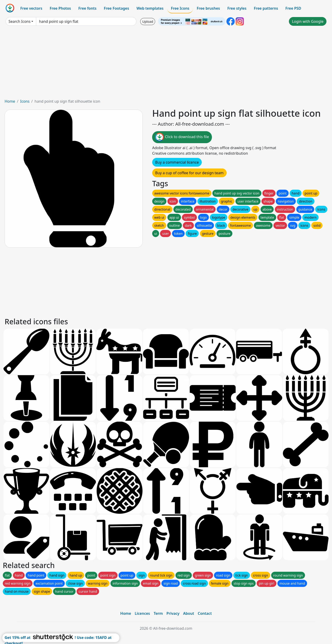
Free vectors (31, 8)
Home (10, 101)
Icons (25, 101)
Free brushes (208, 8)
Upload (148, 22)
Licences (142, 613)
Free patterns (266, 8)
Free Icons (180, 8)
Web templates (150, 8)
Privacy (173, 613)
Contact (205, 613)
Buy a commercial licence (177, 162)
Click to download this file (182, 137)
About (188, 613)
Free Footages (116, 8)
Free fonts (87, 8)
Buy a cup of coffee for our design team (189, 173)
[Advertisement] (166, 64)
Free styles (237, 8)
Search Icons (19, 21)
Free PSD (293, 8)
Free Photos (60, 8)
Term (158, 613)
